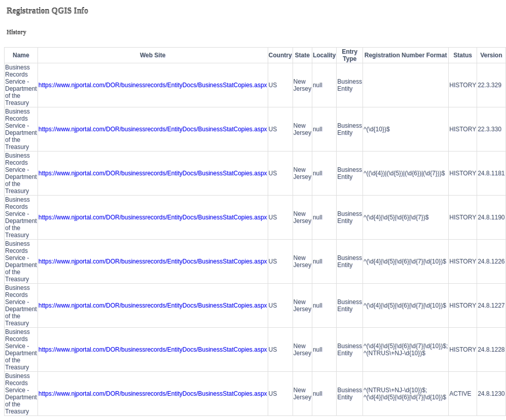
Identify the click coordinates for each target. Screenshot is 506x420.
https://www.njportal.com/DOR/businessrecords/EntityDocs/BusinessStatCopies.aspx (153, 85)
